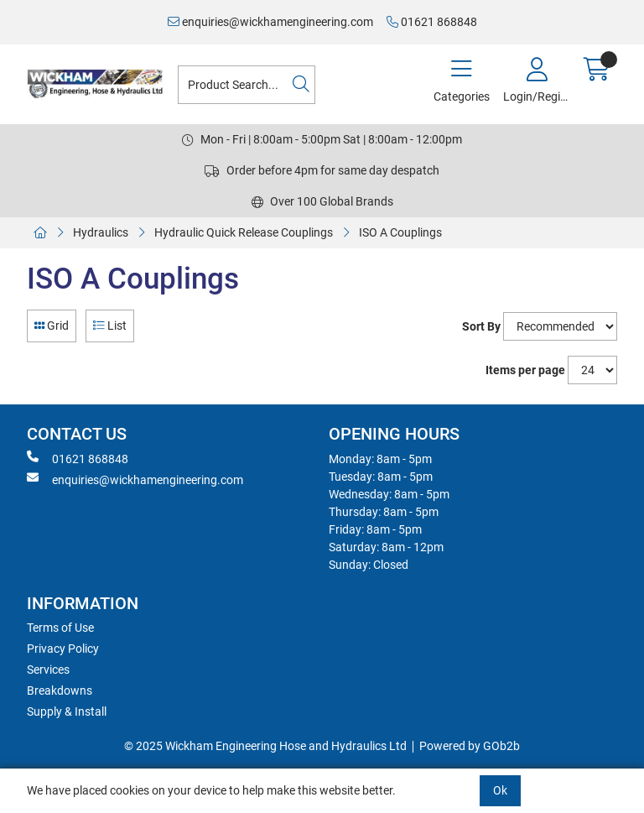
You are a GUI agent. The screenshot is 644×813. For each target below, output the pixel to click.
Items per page (525, 370)
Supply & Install (67, 711)
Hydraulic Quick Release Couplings (244, 232)
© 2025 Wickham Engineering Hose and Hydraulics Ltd (265, 746)
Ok (500, 790)
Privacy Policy (63, 649)
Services (48, 670)
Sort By (481, 326)
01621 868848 (432, 22)
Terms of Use (60, 628)
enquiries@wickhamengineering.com (270, 22)
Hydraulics (101, 232)
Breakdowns (60, 691)
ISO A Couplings (400, 232)
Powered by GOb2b (470, 746)
